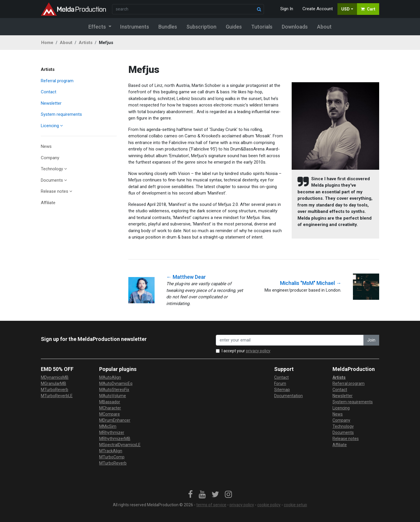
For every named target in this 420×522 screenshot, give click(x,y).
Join (371, 340)
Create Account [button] (318, 9)
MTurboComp (112, 457)
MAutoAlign (110, 377)
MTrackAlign (111, 451)
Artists (86, 43)
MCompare (110, 414)
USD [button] (345, 9)
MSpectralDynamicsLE (120, 445)
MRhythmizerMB (115, 439)
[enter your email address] (290, 340)
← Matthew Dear (186, 277)
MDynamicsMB (55, 377)
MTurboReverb (55, 390)
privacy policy (258, 351)
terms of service (211, 505)
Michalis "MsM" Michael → (311, 283)
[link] (190, 495)
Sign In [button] (287, 9)
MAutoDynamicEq (116, 383)
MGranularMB (54, 383)
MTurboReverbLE (57, 396)
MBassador (110, 402)
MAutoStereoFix (114, 390)
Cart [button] (368, 9)
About (66, 43)
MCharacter (110, 408)
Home (47, 43)
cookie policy (269, 505)
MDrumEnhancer (115, 420)
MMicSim (108, 426)
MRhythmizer (112, 432)
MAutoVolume (113, 396)
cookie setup (295, 505)
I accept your (246, 351)
